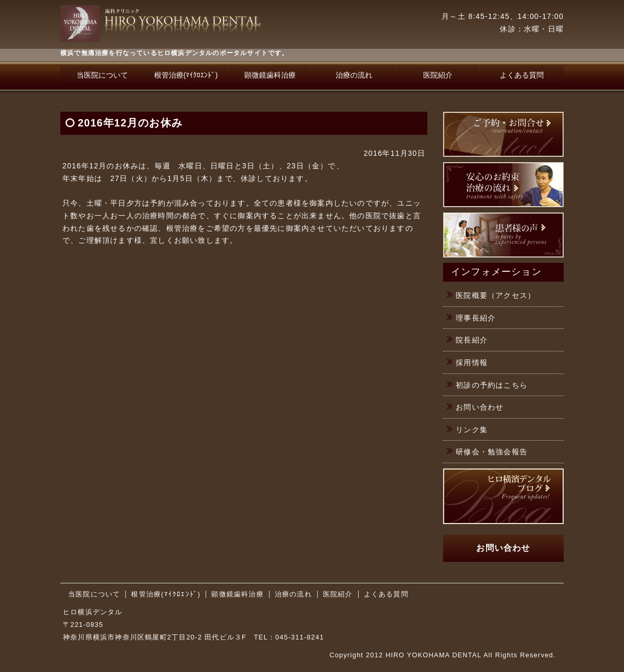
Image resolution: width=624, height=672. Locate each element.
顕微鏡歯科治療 (270, 75)
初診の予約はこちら (492, 385)
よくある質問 (522, 75)
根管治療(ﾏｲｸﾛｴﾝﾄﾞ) (186, 75)
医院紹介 (438, 75)
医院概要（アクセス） (496, 295)
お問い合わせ (480, 407)
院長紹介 (472, 340)
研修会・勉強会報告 (492, 452)
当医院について (102, 75)
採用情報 (472, 362)
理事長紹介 (476, 318)
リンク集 (472, 430)
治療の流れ (354, 75)
